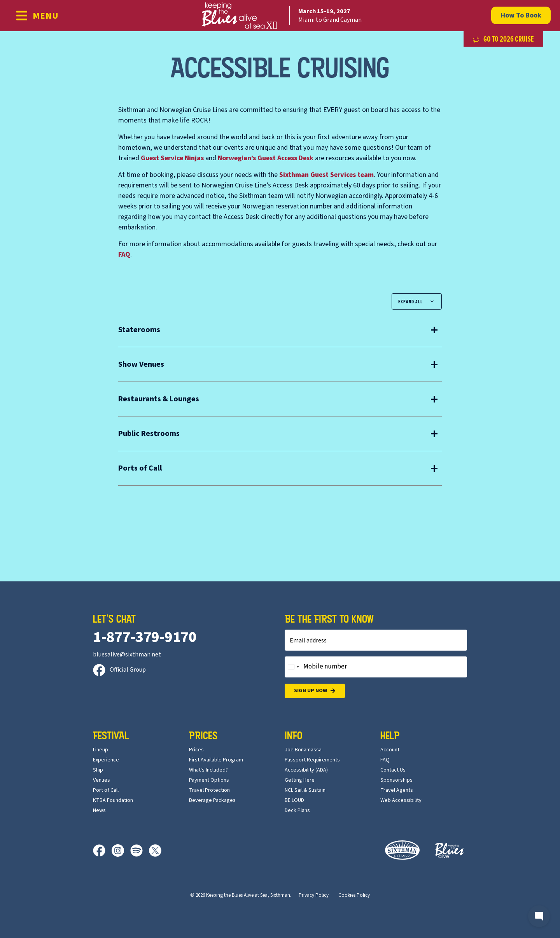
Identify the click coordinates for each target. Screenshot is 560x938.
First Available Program (216, 760)
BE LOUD (294, 800)
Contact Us (393, 770)
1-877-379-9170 (145, 637)
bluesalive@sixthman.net (127, 654)
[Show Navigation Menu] (37, 16)
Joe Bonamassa (303, 750)
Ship (98, 770)
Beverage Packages (212, 800)
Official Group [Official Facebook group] (119, 670)
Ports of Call (140, 468)
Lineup (101, 750)
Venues (101, 780)
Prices (196, 750)
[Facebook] (102, 850)
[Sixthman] (402, 850)
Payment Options (209, 780)
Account (390, 750)
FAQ (124, 255)
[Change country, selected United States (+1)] (293, 667)
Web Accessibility (401, 800)
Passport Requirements (312, 760)
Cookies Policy (354, 895)
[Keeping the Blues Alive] (450, 850)
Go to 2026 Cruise (503, 39)
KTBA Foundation (113, 800)
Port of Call (106, 790)
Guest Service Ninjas (172, 158)
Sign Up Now (315, 691)
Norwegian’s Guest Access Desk (266, 158)
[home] (280, 16)
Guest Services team (326, 175)
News (99, 810)
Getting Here (300, 780)
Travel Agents (397, 790)
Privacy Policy (314, 895)
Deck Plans (297, 810)
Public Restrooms (149, 434)
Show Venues (141, 364)
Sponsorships (396, 780)
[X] (155, 850)
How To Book (521, 15)
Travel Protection (209, 790)
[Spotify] (140, 850)
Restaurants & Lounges (159, 399)
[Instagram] (121, 850)
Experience (106, 760)
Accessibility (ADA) (306, 770)
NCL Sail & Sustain (305, 790)
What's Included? (208, 770)
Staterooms (139, 330)
